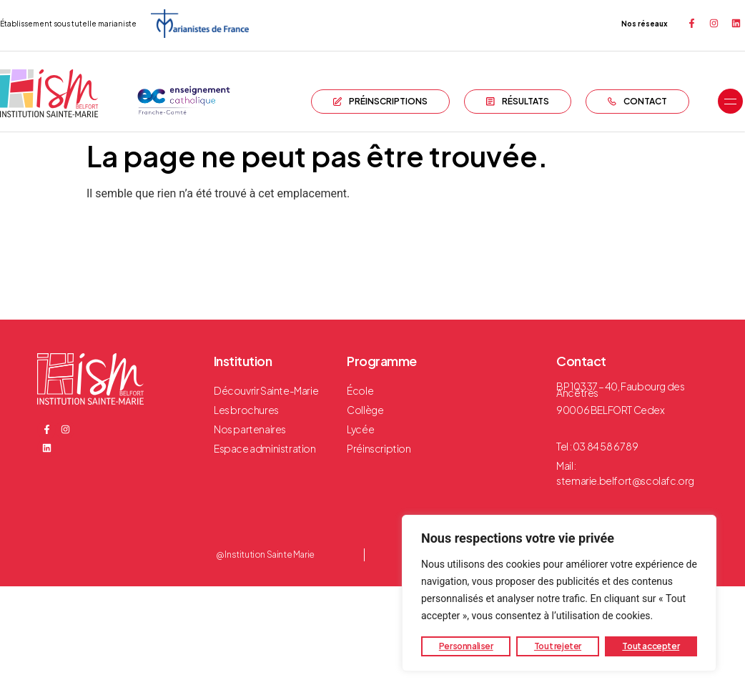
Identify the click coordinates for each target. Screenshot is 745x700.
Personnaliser (466, 646)
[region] (559, 593)
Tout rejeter (558, 646)
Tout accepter (651, 646)
